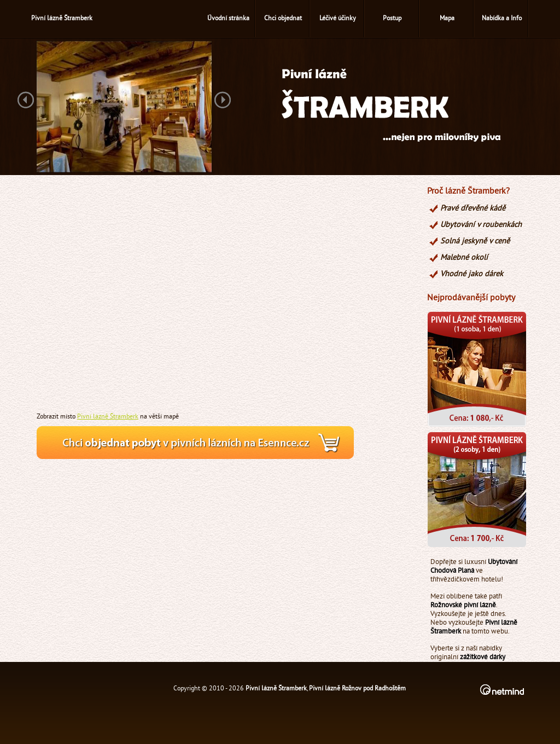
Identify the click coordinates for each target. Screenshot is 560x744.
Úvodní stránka (228, 19)
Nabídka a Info (502, 19)
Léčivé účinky (338, 19)
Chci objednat (283, 19)
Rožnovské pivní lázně (463, 606)
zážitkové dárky (483, 658)
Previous (26, 101)
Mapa (447, 19)
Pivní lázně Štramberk (108, 417)
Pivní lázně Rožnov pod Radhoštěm (357, 689)
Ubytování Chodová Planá (474, 567)
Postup (392, 19)
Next (223, 101)
